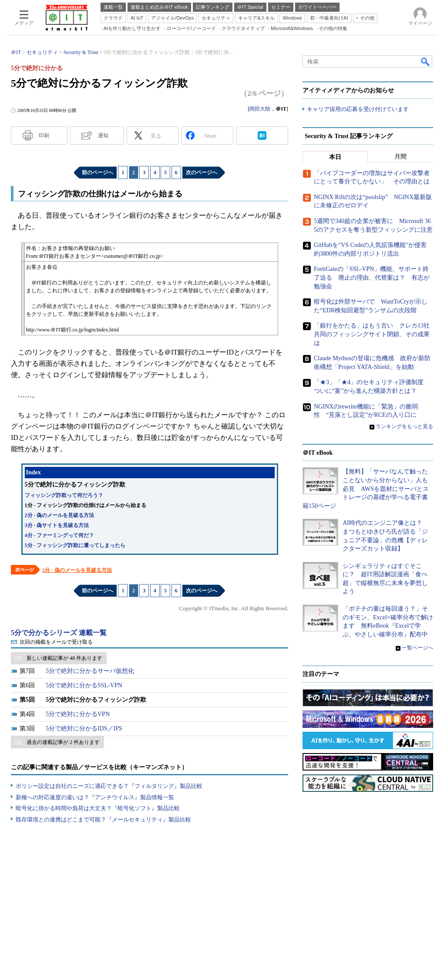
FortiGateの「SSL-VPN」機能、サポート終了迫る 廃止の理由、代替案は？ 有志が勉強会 (372, 278)
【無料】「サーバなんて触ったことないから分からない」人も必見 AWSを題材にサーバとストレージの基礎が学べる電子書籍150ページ (366, 488)
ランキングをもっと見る (404, 426)
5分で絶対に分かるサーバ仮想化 (90, 671)
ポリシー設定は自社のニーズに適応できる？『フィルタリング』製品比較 (109, 786)
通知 (103, 135)
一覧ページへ (417, 648)
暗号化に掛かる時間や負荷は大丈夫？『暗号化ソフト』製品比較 (98, 808)
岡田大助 (260, 109)
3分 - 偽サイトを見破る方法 (57, 525)
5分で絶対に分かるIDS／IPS (84, 728)
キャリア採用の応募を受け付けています (358, 109)
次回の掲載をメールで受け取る (56, 642)
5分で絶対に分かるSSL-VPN (84, 685)
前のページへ (98, 172)
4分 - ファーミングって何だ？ (60, 535)
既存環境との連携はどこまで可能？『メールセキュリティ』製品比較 (103, 819)
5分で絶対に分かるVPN (78, 714)
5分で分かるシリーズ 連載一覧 (59, 633)
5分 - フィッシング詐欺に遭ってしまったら (75, 545)
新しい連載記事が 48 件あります (64, 658)
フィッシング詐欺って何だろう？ (64, 495)
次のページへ (202, 172)
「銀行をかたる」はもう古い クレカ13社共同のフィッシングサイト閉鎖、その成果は (372, 334)
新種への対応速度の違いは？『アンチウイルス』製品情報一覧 (95, 797)
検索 (426, 61)
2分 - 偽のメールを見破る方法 (60, 515)
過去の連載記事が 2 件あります (63, 742)
